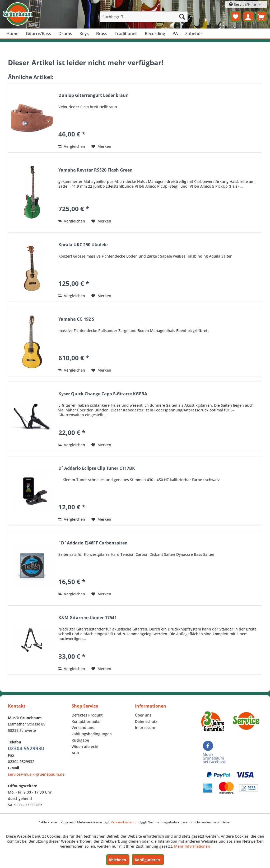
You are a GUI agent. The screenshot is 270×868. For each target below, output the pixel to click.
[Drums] (65, 34)
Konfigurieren (147, 860)
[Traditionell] (126, 34)
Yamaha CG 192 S (76, 319)
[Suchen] (182, 17)
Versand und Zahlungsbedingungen (92, 731)
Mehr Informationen (192, 846)
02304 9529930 (26, 748)
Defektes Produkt (87, 715)
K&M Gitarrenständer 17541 (88, 618)
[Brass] (102, 34)
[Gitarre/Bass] (38, 34)
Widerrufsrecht (85, 746)
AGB (75, 753)
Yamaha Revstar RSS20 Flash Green (96, 170)
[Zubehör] (194, 34)
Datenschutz (146, 721)
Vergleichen (72, 146)
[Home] (12, 34)
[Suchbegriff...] (144, 17)
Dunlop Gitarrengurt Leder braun (94, 95)
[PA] (175, 34)
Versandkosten (122, 822)
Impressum (145, 727)
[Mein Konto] (249, 17)
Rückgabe (80, 740)
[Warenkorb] (262, 17)
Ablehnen (117, 860)
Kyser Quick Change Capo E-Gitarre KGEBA (103, 394)
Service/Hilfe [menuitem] (243, 4)
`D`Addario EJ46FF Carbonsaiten (93, 543)
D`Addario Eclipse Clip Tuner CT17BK (97, 468)
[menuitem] (144, 17)
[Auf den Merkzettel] (101, 146)
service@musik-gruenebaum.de (36, 774)
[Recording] (155, 34)
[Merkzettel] (236, 17)
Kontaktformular (86, 721)
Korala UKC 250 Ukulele (83, 245)
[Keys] (84, 34)
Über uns (143, 715)
